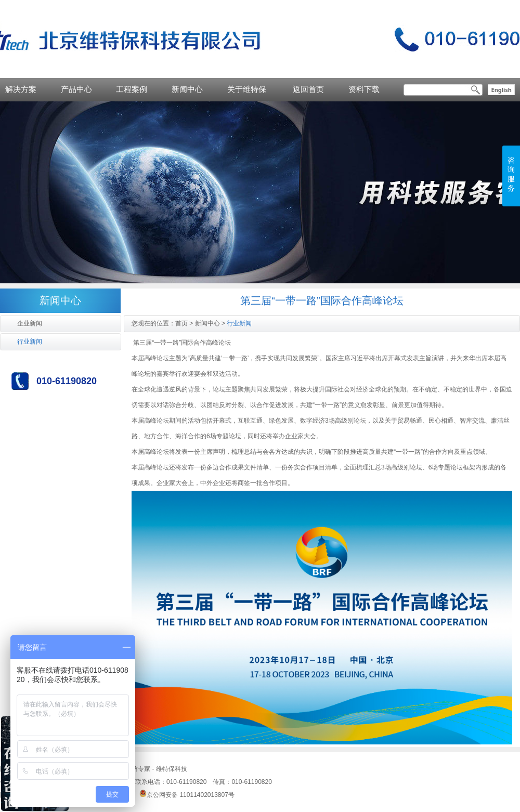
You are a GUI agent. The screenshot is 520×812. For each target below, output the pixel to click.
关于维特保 (247, 89)
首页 (181, 323)
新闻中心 (187, 89)
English (501, 90)
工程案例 (132, 89)
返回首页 (308, 89)
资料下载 (364, 89)
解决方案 (21, 89)
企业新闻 (30, 323)
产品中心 (76, 89)
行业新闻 (30, 342)
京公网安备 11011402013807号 (187, 795)
